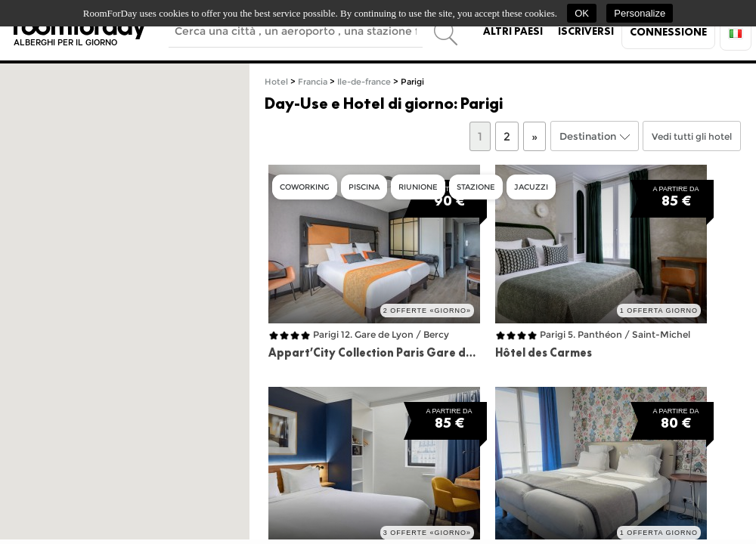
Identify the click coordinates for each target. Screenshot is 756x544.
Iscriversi (586, 31)
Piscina (364, 187)
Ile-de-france (364, 82)
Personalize (640, 13)
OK (582, 13)
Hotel (276, 82)
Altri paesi (513, 31)
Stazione (476, 187)
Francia (313, 82)
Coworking (305, 187)
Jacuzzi (531, 187)
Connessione (668, 32)
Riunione (418, 187)
